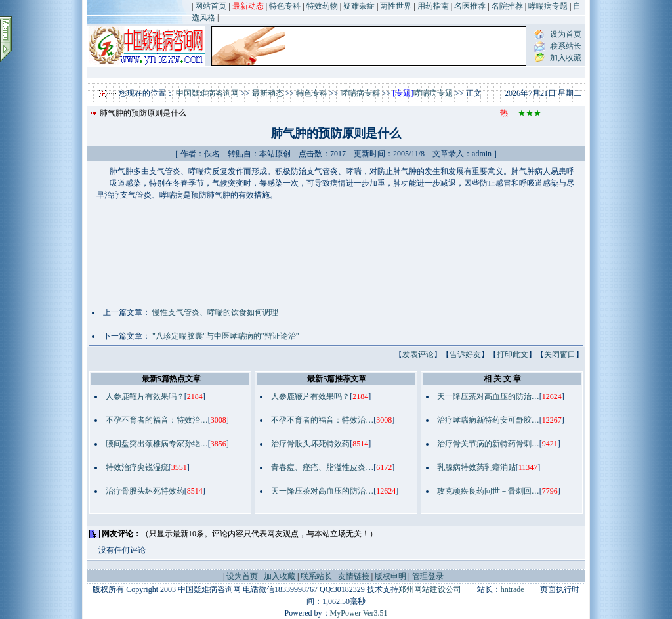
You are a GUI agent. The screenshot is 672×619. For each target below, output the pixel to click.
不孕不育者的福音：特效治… (157, 420)
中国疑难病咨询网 (207, 93)
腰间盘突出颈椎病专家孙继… (157, 444)
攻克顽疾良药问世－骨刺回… (488, 491)
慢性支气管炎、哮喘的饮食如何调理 (215, 312)
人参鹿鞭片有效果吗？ (145, 396)
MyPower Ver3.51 (359, 613)
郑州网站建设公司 (430, 589)
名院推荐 (507, 6)
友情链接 (354, 576)
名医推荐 (470, 6)
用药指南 (433, 6)
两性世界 (396, 6)
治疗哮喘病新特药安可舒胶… (488, 420)
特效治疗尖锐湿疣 (137, 467)
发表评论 (418, 354)
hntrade (513, 589)
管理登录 (428, 576)
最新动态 (268, 93)
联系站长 (566, 46)
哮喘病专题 (548, 6)
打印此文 (513, 354)
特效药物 (322, 6)
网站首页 (211, 6)
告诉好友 (465, 354)
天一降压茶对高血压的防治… (322, 491)
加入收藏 (566, 58)
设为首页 (566, 34)
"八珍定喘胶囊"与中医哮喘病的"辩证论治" (226, 336)
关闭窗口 (560, 354)
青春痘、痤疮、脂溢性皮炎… (322, 467)
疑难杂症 (359, 6)
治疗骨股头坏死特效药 (145, 491)
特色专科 (285, 6)
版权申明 (390, 576)
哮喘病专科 (360, 93)
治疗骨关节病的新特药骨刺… (488, 444)
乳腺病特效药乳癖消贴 (476, 467)
